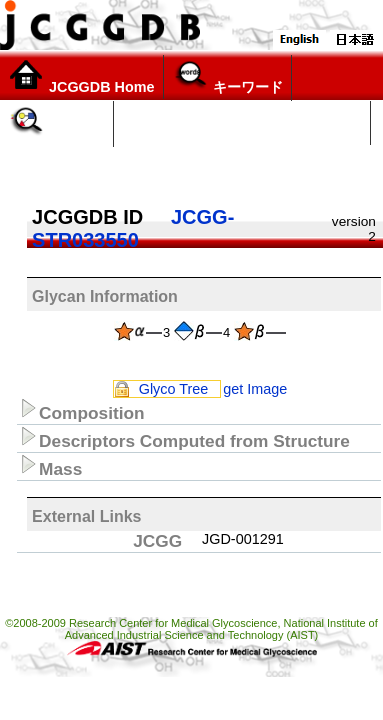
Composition (81, 410)
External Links (86, 516)
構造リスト (160, 167)
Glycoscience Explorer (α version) (242, 123)
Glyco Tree (174, 389)
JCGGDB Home (81, 77)
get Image (255, 389)
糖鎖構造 (56, 123)
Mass (49, 466)
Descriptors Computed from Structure (183, 438)
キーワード (227, 77)
